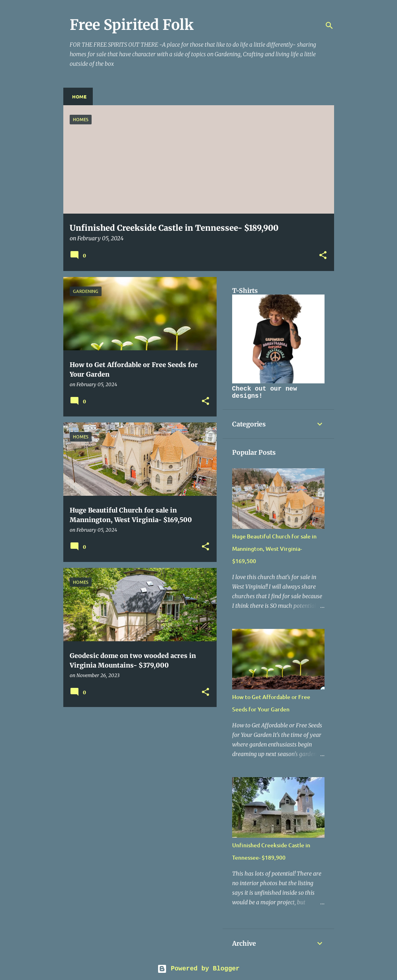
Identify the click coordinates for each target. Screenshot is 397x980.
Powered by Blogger (198, 969)
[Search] (329, 26)
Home (79, 96)
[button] (323, 256)
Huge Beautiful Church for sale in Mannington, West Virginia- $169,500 (274, 549)
